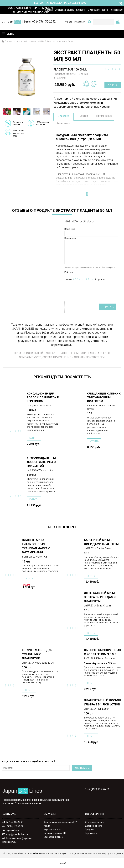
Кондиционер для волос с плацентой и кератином (43, 397)
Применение (104, 116)
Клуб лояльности (52, 830)
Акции (47, 826)
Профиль (90, 830)
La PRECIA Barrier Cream (98, 548)
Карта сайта (91, 833)
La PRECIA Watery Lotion (40, 470)
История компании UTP (55, 833)
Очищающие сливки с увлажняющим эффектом (104, 397)
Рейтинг (69, 272)
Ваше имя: (70, 229)
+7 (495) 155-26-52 (97, 789)
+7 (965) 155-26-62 (13, 822)
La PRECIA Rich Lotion (97, 709)
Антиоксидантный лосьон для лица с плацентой (41, 462)
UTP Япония (81, 74)
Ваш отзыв (70, 238)
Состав (84, 116)
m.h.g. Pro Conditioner (39, 406)
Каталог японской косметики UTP (60, 822)
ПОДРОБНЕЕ (15, 394)
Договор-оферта (93, 826)
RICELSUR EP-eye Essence (99, 659)
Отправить (107, 307)
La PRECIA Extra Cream (97, 606)
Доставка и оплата (95, 822)
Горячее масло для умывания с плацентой (37, 654)
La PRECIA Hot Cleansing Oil (38, 663)
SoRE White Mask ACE (35, 557)
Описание (64, 116)
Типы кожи (64, 124)
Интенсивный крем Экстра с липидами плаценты (100, 597)
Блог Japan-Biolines (53, 837)
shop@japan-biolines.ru (15, 834)
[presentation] (89, 291)
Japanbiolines (11, 830)
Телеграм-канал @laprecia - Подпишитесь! (17, 840)
